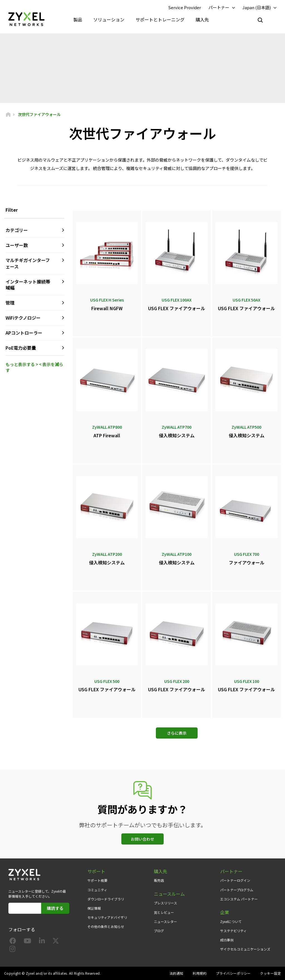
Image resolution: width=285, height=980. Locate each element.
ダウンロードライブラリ (106, 899)
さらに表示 (177, 733)
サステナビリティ (233, 931)
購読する (55, 908)
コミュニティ (97, 890)
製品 (78, 19)
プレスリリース (165, 903)
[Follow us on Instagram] (12, 950)
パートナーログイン (235, 880)
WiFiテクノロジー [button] (23, 318)
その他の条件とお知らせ (106, 926)
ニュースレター (165, 921)
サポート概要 (97, 880)
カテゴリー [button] (17, 230)
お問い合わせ (142, 839)
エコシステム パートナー (239, 899)
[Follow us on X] (56, 942)
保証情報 (94, 908)
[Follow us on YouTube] (27, 942)
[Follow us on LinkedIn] (42, 942)
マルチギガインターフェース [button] (28, 263)
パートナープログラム (237, 890)
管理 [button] (10, 303)
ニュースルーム (169, 894)
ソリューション (109, 19)
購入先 (202, 19)
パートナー (219, 7)
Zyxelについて (231, 921)
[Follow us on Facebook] (13, 942)
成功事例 (227, 940)
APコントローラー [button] (24, 333)
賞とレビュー (164, 912)
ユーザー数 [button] (17, 245)
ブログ (159, 931)
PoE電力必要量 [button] (21, 348)
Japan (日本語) (257, 7)
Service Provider (185, 7)
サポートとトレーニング (160, 19)
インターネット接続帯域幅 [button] (28, 285)
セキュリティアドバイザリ (107, 917)
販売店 (159, 880)
